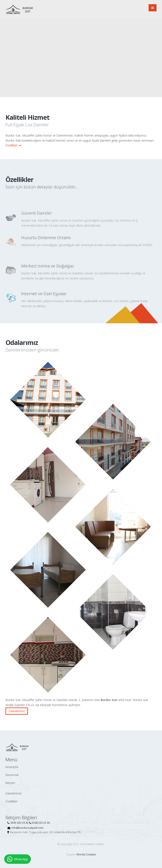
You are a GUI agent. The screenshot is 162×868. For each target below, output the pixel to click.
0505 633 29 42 (20, 823)
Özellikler (13, 145)
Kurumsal (12, 775)
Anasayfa (12, 767)
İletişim (10, 783)
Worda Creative (86, 854)
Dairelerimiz (17, 711)
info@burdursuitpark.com (27, 828)
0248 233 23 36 (41, 823)
